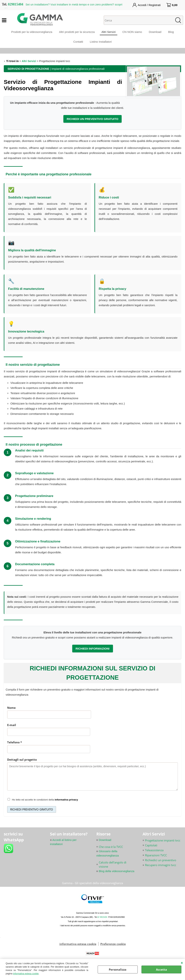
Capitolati (151, 849)
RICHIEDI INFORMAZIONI (93, 652)
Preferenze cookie (113, 948)
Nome (11, 711)
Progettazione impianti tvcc (163, 844)
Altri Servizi (108, 33)
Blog (173, 33)
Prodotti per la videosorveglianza (30, 33)
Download (156, 33)
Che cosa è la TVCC (111, 851)
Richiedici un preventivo (161, 864)
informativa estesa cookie (26, 974)
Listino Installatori (101, 44)
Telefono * (15, 746)
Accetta (161, 969)
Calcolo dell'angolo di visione (113, 868)
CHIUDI (182, 963)
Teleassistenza (154, 854)
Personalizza (118, 969)
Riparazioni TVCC (156, 859)
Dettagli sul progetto (22, 763)
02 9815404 (102, 921)
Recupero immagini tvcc (161, 869)
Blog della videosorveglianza (116, 875)
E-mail (12, 729)
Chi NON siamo (133, 33)
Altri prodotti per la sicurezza (76, 33)
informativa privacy (66, 803)
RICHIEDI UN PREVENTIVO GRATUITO (93, 123)
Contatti (78, 44)
